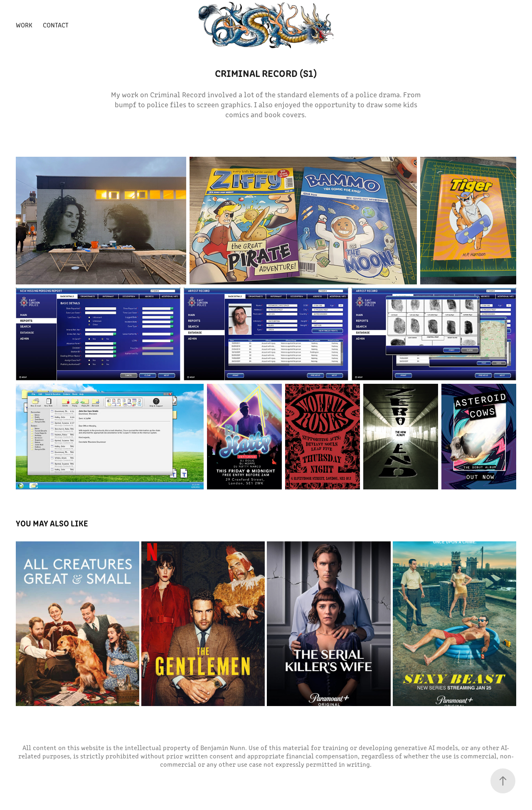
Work (24, 25)
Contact (56, 25)
